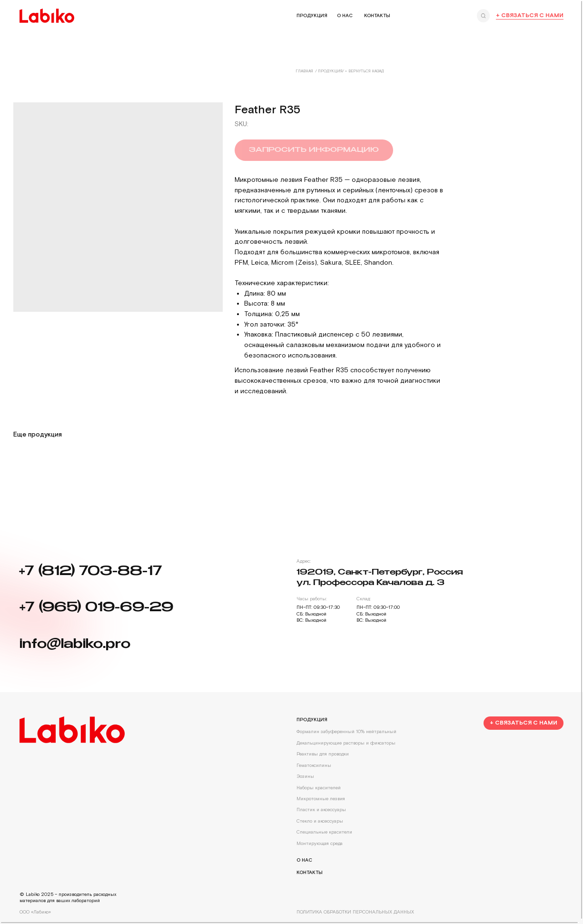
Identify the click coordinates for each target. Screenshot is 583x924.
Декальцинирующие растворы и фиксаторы (345, 742)
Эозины (304, 776)
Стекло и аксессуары (318, 820)
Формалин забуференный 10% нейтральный (345, 731)
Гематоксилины (312, 765)
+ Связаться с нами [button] (528, 15)
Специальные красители (323, 831)
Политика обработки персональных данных (354, 911)
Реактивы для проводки (321, 754)
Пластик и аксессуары (320, 810)
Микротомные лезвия (319, 798)
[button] (522, 722)
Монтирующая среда (318, 843)
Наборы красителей (317, 787)
